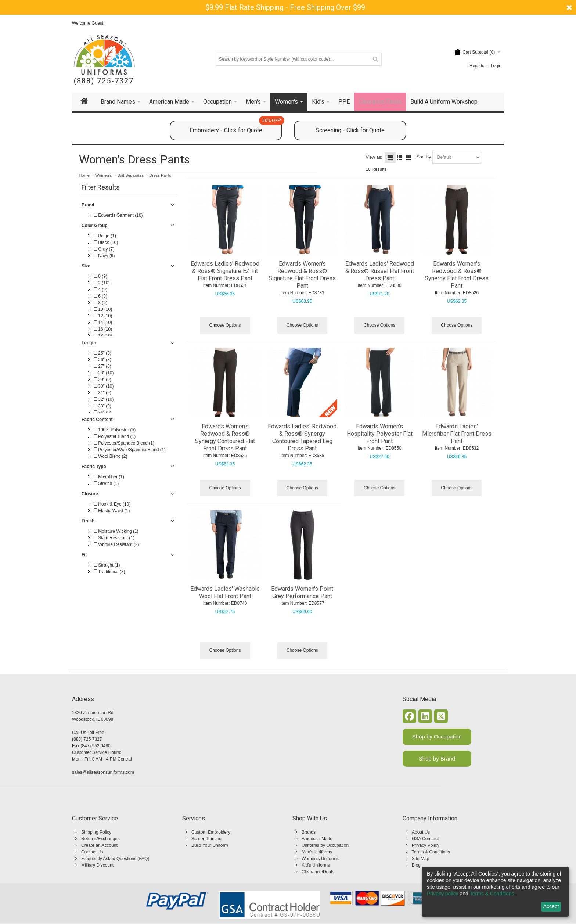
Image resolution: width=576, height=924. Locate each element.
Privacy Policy (426, 845)
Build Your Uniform (210, 845)
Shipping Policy (96, 832)
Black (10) (106, 242)
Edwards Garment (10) (118, 215)
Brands (309, 832)
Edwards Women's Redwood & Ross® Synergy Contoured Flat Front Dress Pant (225, 437)
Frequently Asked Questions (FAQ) (115, 859)
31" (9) (102, 393)
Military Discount (97, 865)
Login (496, 66)
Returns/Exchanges (100, 839)
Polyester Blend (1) (115, 436)
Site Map (420, 859)
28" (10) (104, 373)
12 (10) (103, 316)
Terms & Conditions (431, 852)
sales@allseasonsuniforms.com (103, 772)
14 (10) (103, 323)
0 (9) (100, 276)
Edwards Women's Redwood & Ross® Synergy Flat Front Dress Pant (457, 275)
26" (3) (102, 360)
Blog (416, 865)
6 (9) (100, 296)
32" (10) (104, 399)
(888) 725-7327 (104, 81)
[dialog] (495, 892)
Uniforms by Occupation (325, 845)
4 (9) (100, 290)
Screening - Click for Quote (350, 130)
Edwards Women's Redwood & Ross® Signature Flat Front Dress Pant (302, 275)
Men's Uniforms (317, 852)
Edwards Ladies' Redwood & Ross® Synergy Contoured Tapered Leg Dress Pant (302, 437)
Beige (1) (105, 236)
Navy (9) (104, 256)
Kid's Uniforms (316, 865)
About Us (421, 832)
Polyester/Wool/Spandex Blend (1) (130, 450)
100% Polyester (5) (115, 430)
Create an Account (99, 845)
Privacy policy (443, 894)
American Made (317, 839)
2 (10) (102, 283)
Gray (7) (104, 249)
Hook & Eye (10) (112, 504)
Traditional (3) (109, 572)
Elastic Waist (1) (112, 511)
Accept (551, 906)
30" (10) (104, 386)
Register (478, 66)
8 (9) (100, 303)
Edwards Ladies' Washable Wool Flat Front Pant (225, 592)
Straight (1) (107, 565)
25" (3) (102, 353)
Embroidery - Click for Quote (236, 127)
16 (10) (103, 329)
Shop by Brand (437, 758)
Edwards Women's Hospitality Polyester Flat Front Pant (380, 434)
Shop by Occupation (437, 736)
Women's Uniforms (320, 859)
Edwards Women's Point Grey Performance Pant (302, 592)
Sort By (424, 157)
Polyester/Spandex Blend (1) (124, 443)
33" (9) (102, 406)
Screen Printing (206, 839)
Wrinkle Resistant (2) (116, 544)
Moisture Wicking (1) (116, 531)
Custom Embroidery (211, 832)
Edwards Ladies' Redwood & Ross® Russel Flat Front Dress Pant (380, 271)
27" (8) (102, 366)
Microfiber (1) (109, 477)
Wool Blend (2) (110, 456)
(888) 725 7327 (87, 739)
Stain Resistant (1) (114, 538)
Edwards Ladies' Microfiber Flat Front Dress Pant (457, 434)
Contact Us (92, 852)
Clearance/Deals (318, 872)
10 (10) (103, 309)
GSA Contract (425, 839)
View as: (374, 157)
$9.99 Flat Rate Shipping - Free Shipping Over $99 (285, 7)
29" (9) (102, 380)
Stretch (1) (106, 483)
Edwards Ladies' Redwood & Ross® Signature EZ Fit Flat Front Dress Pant (225, 271)
